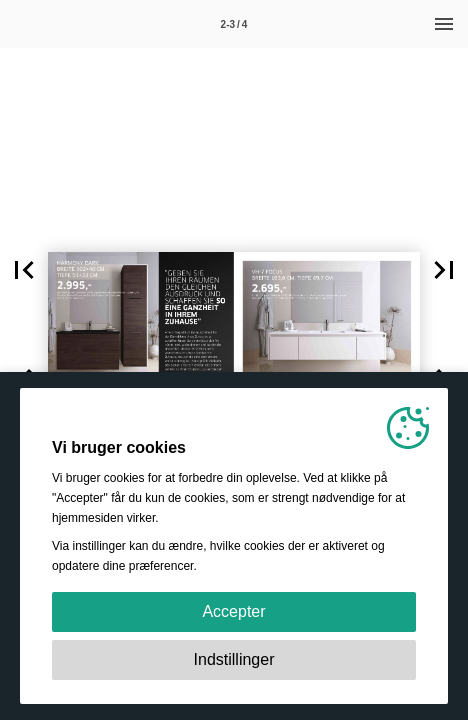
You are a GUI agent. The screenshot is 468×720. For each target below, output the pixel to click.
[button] (24, 270)
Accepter (233, 611)
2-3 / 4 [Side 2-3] (234, 24)
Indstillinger (234, 659)
